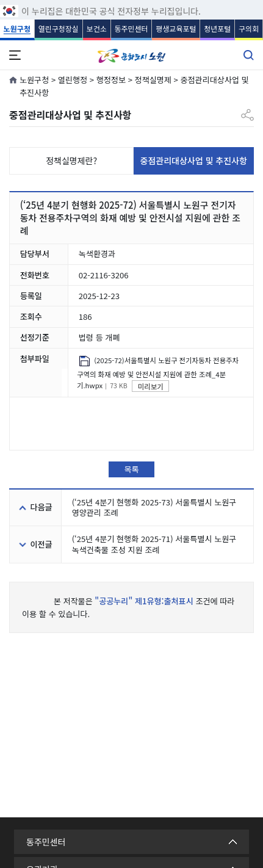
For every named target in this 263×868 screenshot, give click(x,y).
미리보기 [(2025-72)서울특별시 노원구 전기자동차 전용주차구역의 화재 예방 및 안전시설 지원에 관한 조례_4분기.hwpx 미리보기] (151, 386)
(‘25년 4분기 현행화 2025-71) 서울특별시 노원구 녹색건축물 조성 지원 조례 (154, 544)
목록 (131, 469)
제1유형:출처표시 (164, 601)
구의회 (249, 28)
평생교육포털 (176, 28)
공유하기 (247, 110)
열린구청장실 (59, 28)
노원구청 (17, 28)
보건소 (97, 28)
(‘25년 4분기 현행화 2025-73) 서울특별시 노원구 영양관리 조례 (154, 508)
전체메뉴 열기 (15, 55)
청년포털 (217, 28)
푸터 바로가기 (131, 0)
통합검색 (248, 55)
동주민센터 (131, 28)
